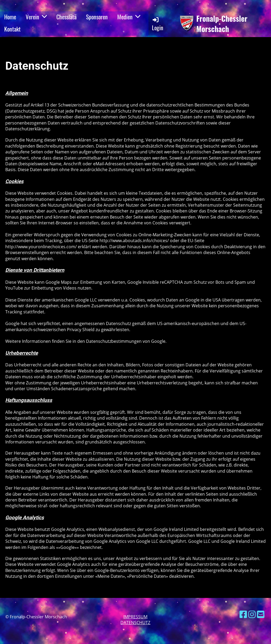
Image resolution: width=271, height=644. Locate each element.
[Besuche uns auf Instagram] (252, 614)
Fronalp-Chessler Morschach (222, 24)
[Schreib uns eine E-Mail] (261, 614)
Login (158, 24)
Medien (129, 17)
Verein (36, 17)
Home (10, 17)
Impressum (135, 617)
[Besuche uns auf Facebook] (243, 614)
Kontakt (12, 29)
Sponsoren (97, 17)
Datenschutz (135, 623)
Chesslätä (66, 17)
